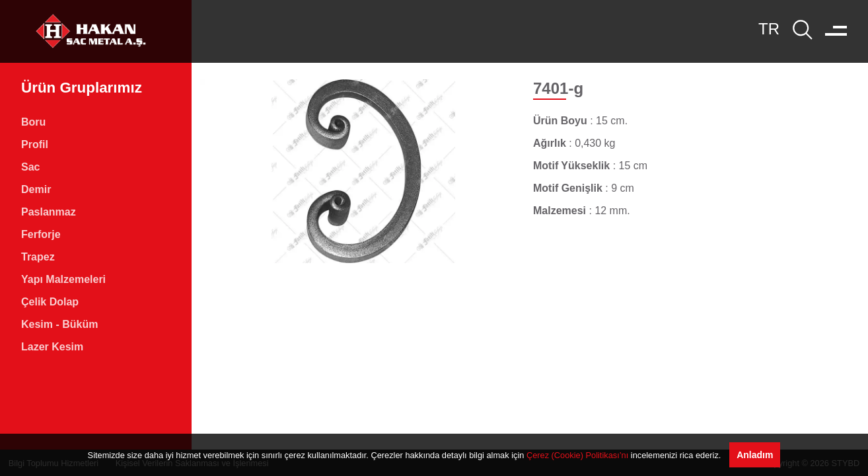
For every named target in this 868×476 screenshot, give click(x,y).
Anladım (755, 455)
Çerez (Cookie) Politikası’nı (577, 455)
